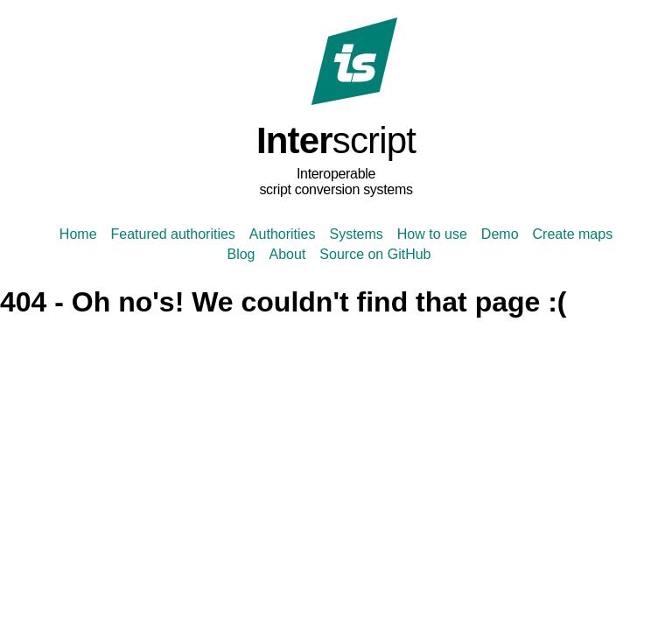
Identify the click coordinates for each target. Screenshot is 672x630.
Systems (356, 234)
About (288, 254)
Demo (500, 234)
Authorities (283, 234)
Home (78, 234)
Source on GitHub (375, 254)
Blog (241, 254)
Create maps (573, 234)
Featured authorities (173, 234)
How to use (432, 234)
